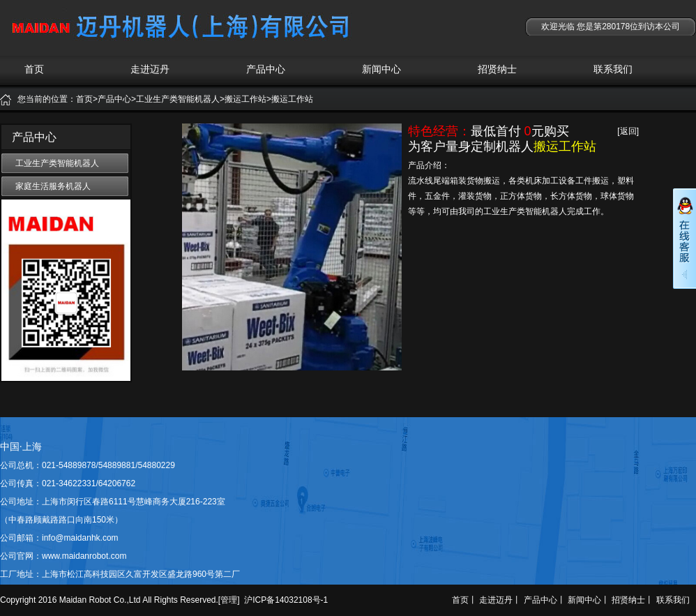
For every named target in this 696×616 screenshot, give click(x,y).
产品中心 (266, 69)
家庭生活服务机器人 (53, 186)
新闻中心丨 (589, 600)
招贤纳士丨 (633, 600)
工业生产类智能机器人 (57, 163)
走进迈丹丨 (500, 600)
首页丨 (464, 600)
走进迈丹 (150, 69)
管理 (229, 600)
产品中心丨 (545, 600)
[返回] (628, 131)
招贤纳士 (497, 69)
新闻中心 (381, 69)
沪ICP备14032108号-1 (286, 600)
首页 (34, 69)
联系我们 (613, 69)
